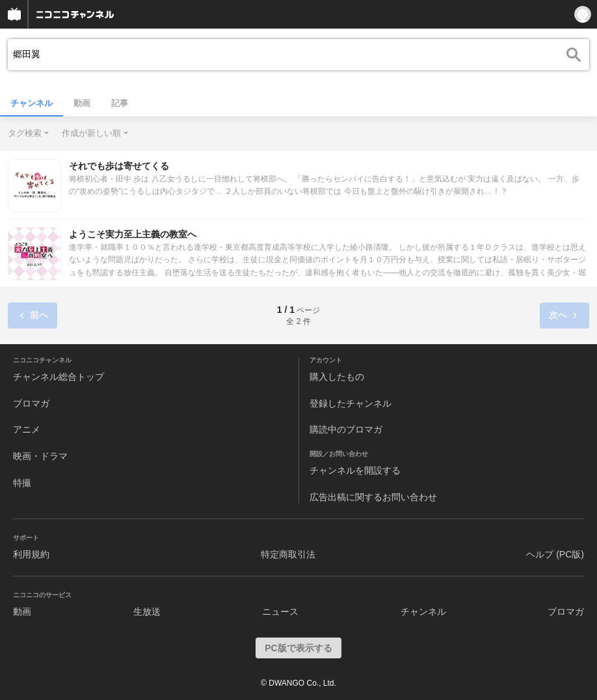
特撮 (22, 483)
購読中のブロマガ (346, 429)
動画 (82, 103)
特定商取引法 (288, 554)
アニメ (27, 429)
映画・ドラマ (40, 456)
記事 (120, 103)
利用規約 (31, 554)
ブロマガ (31, 403)
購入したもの (337, 377)
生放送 (147, 612)
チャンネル (32, 103)
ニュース (280, 612)
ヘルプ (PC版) (555, 554)
